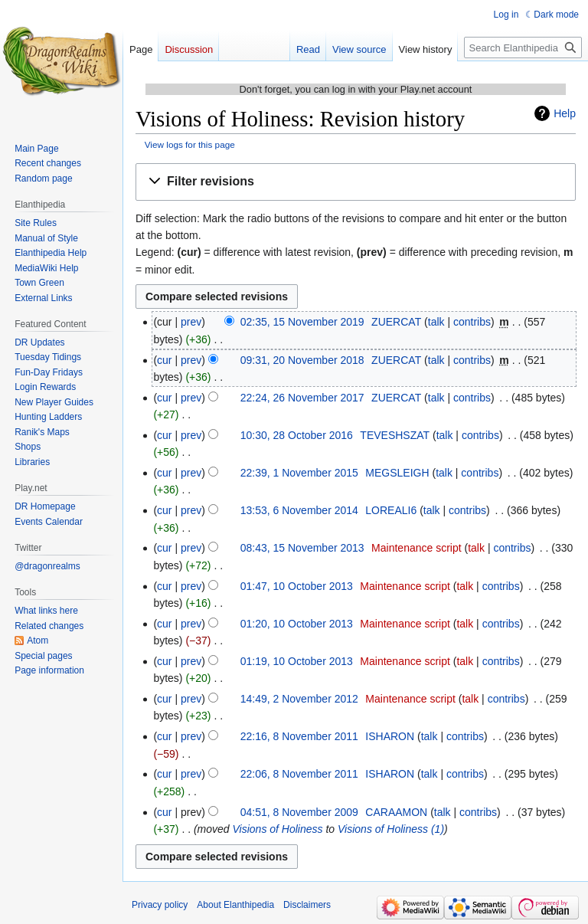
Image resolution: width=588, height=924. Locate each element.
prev (191, 322)
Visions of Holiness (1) (391, 829)
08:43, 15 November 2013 (302, 548)
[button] (356, 182)
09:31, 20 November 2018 (302, 360)
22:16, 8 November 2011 (299, 736)
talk (436, 322)
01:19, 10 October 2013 (297, 661)
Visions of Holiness (278, 829)
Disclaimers (307, 905)
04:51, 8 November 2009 (299, 812)
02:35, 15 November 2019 (302, 322)
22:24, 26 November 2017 (302, 398)
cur (164, 360)
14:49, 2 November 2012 (299, 699)
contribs (472, 322)
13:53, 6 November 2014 (299, 510)
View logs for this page (190, 144)
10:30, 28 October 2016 (297, 435)
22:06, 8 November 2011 (299, 774)
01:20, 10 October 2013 (297, 624)
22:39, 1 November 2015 (299, 473)
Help (565, 113)
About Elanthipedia (235, 905)
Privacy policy (160, 905)
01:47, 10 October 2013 (297, 586)
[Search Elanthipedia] (523, 48)
